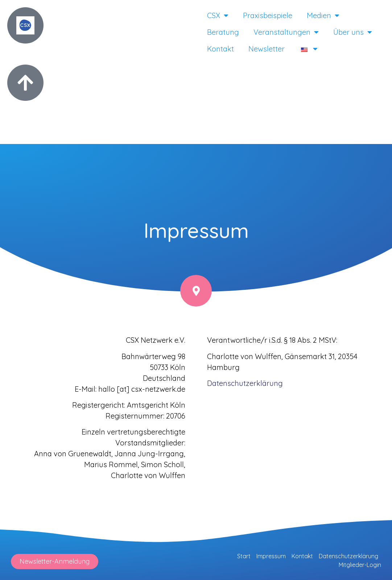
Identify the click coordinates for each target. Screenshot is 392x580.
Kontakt (220, 49)
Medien (323, 16)
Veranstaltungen (286, 32)
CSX (218, 16)
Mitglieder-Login (360, 565)
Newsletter (267, 49)
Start (244, 556)
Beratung (223, 32)
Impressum (271, 556)
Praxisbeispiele (268, 15)
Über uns (353, 32)
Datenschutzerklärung (348, 556)
